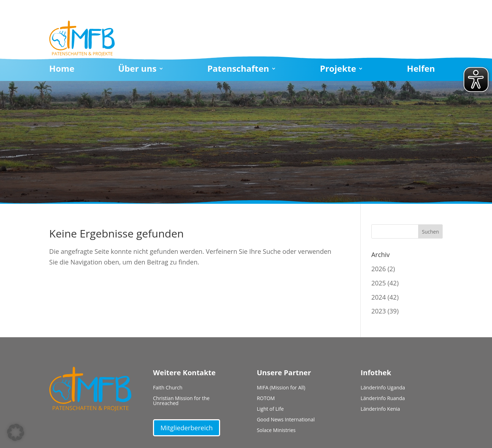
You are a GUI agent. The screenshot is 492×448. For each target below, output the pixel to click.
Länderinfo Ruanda (383, 399)
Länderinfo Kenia (380, 409)
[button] (16, 432)
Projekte (338, 70)
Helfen (421, 70)
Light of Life (270, 409)
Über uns (137, 70)
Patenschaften (238, 70)
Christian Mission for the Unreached (181, 401)
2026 (379, 269)
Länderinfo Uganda (383, 388)
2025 (379, 283)
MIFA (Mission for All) (281, 388)
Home (62, 70)
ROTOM (266, 399)
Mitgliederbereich (187, 428)
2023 (379, 311)
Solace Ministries (276, 431)
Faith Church (168, 388)
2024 (379, 297)
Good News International (286, 420)
